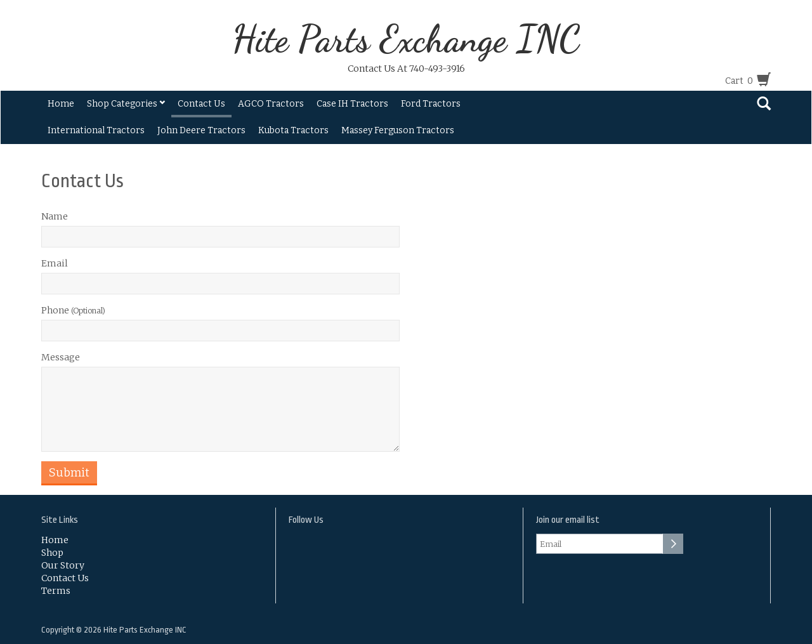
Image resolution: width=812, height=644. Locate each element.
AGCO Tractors (271, 104)
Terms (56, 591)
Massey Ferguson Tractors (398, 130)
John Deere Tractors (201, 130)
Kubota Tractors (293, 130)
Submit (69, 473)
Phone (73, 310)
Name (55, 216)
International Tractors (96, 130)
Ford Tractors (431, 104)
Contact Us (201, 104)
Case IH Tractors (352, 104)
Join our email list (568, 520)
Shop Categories (126, 104)
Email (55, 263)
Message (61, 357)
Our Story (63, 565)
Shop (52, 553)
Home (61, 104)
